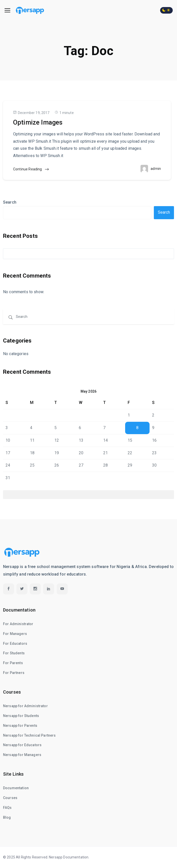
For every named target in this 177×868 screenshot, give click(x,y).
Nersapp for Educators (22, 745)
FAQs (7, 808)
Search (10, 202)
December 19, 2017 (31, 113)
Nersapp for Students (21, 716)
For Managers (15, 634)
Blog (7, 817)
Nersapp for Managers (22, 755)
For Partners (14, 673)
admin (156, 169)
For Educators (15, 644)
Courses (10, 798)
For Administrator (18, 624)
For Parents (13, 663)
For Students (14, 653)
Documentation (16, 788)
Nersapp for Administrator (25, 706)
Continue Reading (31, 169)
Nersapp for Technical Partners (29, 735)
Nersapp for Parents (20, 726)
